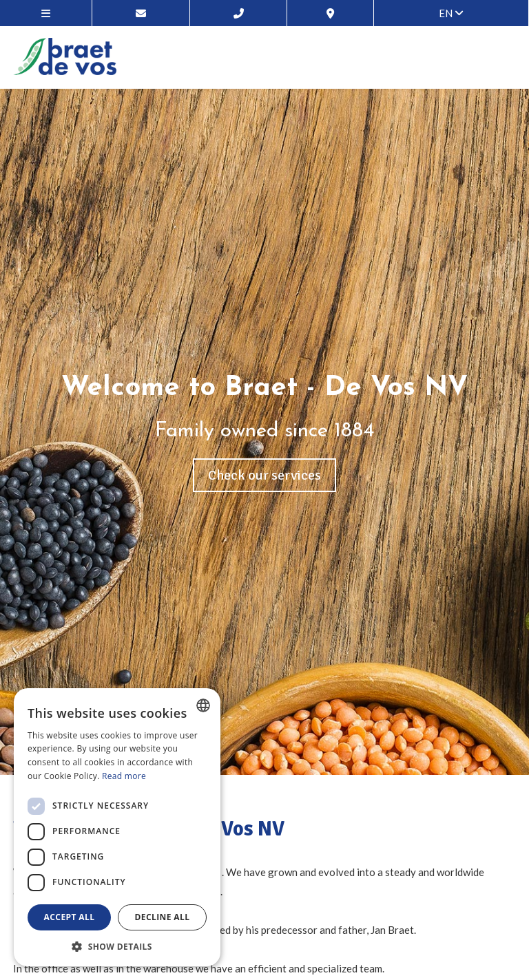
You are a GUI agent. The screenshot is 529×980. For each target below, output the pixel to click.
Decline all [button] (163, 917)
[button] (117, 946)
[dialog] (117, 827)
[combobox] (203, 705)
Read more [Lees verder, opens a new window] (124, 776)
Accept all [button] (70, 917)
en (451, 13)
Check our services (264, 475)
